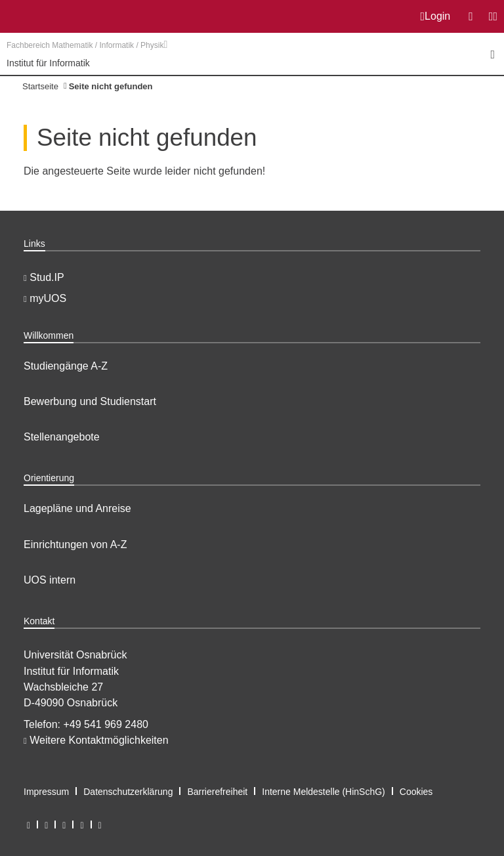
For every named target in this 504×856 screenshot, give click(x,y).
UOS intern (50, 580)
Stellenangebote (62, 437)
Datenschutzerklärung (128, 792)
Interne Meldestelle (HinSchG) (324, 792)
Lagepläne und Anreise (77, 508)
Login (436, 16)
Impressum (46, 792)
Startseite (40, 86)
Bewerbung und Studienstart (90, 401)
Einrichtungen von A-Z (75, 545)
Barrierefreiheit (217, 792)
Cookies (416, 792)
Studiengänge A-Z (66, 366)
